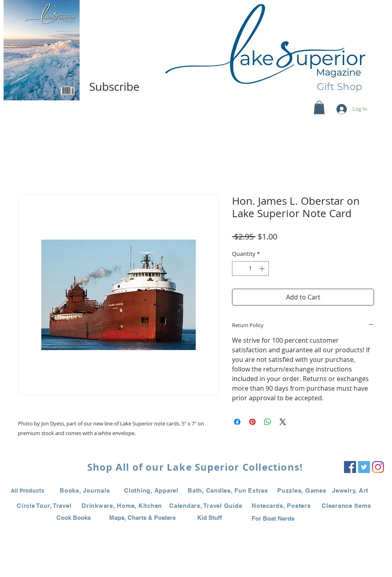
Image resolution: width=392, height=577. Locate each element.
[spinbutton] (250, 269)
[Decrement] (238, 269)
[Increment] (263, 269)
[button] (319, 107)
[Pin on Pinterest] (252, 422)
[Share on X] (283, 422)
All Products (28, 491)
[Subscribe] (114, 87)
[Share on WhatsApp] (268, 422)
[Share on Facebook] (237, 422)
